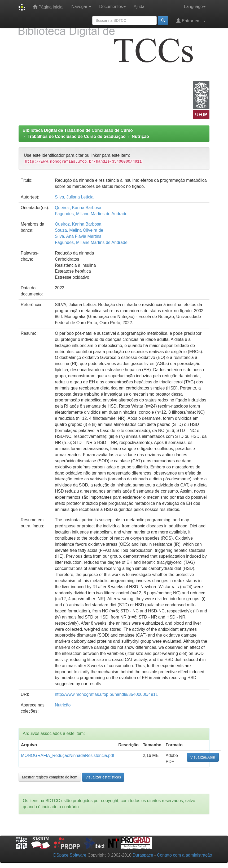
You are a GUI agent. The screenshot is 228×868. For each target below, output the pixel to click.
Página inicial (48, 7)
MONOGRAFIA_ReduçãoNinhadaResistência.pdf (67, 755)
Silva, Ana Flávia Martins (78, 236)
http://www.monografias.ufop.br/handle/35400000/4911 (106, 694)
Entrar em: (191, 21)
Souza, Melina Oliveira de (79, 230)
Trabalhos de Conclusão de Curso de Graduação (77, 136)
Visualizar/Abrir (203, 757)
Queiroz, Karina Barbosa (78, 208)
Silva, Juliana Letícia (74, 197)
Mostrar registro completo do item (50, 777)
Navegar (81, 7)
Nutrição (140, 136)
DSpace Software (70, 855)
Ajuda (139, 7)
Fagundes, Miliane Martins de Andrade (91, 214)
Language (195, 7)
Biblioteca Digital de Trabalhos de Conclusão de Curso (78, 130)
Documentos (112, 7)
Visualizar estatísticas (103, 777)
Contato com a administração (185, 855)
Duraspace (143, 855)
